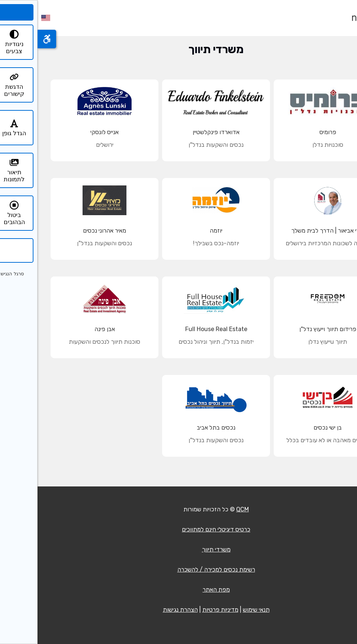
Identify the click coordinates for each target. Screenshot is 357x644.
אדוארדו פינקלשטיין (178, 132)
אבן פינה (67, 329)
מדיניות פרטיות (183, 610)
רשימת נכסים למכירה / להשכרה (179, 569)
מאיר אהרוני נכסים (67, 231)
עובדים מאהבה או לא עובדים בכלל (290, 440)
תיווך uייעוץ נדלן (290, 342)
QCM (205, 509)
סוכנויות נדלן (290, 145)
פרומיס (290, 132)
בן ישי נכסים (290, 428)
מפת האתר (179, 590)
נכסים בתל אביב (178, 428)
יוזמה (178, 231)
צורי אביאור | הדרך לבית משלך (290, 231)
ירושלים (67, 145)
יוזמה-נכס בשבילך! (178, 243)
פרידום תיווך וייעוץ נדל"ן (290, 329)
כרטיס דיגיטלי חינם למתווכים (178, 529)
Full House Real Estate (179, 329)
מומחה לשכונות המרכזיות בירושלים (290, 243)
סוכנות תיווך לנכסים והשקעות (67, 342)
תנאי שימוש (219, 610)
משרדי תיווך (179, 549)
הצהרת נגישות (143, 610)
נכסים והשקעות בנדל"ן (178, 145)
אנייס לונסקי (67, 132)
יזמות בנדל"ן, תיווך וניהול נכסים (178, 342)
